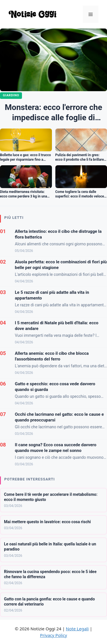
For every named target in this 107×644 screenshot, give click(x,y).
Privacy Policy (53, 635)
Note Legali (77, 629)
